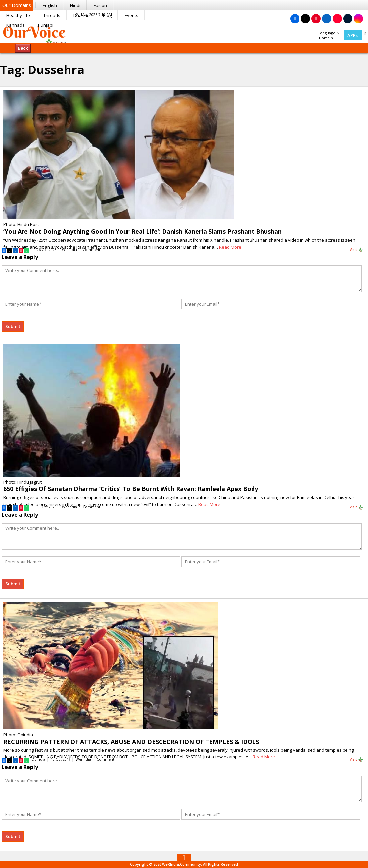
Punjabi (46, 25)
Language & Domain (329, 35)
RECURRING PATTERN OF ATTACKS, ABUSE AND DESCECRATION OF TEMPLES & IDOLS (131, 742)
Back (23, 48)
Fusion (100, 5)
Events (132, 15)
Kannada (16, 25)
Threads (52, 15)
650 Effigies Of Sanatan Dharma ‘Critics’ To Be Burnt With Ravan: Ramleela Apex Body (131, 489)
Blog (107, 15)
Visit (357, 250)
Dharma (82, 15)
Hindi (75, 5)
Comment (92, 250)
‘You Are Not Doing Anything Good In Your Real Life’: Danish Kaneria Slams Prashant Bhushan (142, 231)
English (50, 5)
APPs (353, 35)
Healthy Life (18, 15)
